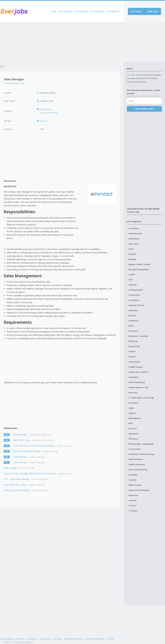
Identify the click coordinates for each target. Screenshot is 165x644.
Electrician (133, 341)
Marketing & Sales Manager (17, 490)
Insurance (133, 393)
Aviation (132, 254)
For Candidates (97, 11)
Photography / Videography (141, 444)
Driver (131, 326)
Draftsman (133, 321)
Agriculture (134, 244)
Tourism (132, 506)
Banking (132, 259)
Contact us (6, 642)
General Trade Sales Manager (27, 451)
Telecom (133, 500)
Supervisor (133, 495)
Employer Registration (95, 639)
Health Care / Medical (138, 372)
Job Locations (46, 639)
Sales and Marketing (138, 470)
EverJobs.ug (132, 75)
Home (54, 11)
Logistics (133, 413)
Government (134, 362)
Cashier (132, 274)
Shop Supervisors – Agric (15, 485)
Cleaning (133, 285)
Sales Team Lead (21, 440)
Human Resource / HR (138, 387)
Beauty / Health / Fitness (139, 264)
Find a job (153, 11)
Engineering (134, 346)
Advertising (134, 239)
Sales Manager (20, 435)
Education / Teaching (138, 336)
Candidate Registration (74, 639)
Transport (133, 511)
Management (135, 418)
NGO (131, 423)
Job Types (58, 639)
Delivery (132, 316)
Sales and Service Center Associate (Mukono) (34, 446)
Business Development (139, 269)
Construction (134, 295)
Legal (131, 408)
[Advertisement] (62, 42)
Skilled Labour (135, 485)
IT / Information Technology (141, 398)
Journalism (133, 403)
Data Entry (133, 310)
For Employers (113, 11)
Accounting (134, 228)
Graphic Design (136, 367)
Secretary (133, 475)
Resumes (110, 639)
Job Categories (81, 11)
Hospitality (133, 377)
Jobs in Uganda (66, 11)
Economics (133, 331)
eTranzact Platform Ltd (15, 83)
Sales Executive (20, 462)
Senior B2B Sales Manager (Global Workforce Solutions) (30, 473)
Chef (131, 280)
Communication (136, 290)
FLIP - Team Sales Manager (17, 479)
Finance (132, 357)
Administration (135, 233)
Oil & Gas (133, 428)
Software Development (139, 490)
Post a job (136, 11)
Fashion (132, 351)
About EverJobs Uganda (23, 642)
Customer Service (137, 305)
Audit (131, 249)
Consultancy (134, 300)
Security (132, 480)
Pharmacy (133, 439)
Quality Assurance (137, 464)
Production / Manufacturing (141, 454)
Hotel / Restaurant (137, 382)
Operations (134, 434)
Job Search (19, 639)
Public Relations (136, 459)
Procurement (135, 449)
